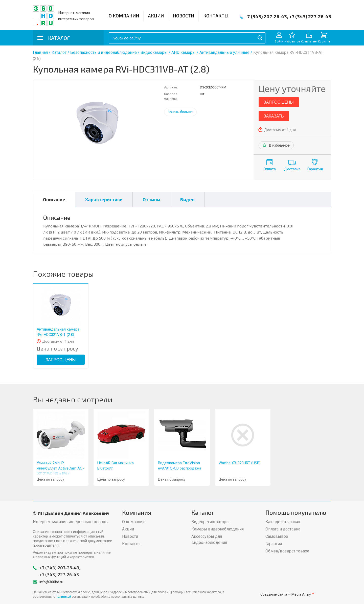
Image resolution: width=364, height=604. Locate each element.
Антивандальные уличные (224, 52)
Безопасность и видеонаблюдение (104, 52)
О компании (124, 16)
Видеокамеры (154, 52)
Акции (156, 16)
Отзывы (151, 199)
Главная (40, 52)
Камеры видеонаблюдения (218, 529)
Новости (184, 16)
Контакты (216, 16)
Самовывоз (277, 536)
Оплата (270, 169)
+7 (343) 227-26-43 (310, 16)
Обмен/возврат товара (287, 551)
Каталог (59, 52)
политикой (63, 597)
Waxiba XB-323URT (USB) (240, 463)
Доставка (292, 169)
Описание (54, 199)
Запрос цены (279, 102)
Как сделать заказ (283, 522)
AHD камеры (184, 52)
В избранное (279, 145)
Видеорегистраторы (210, 522)
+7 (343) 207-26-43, (266, 16)
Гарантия (315, 169)
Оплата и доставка (283, 529)
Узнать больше (180, 112)
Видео (187, 199)
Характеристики (104, 199)
